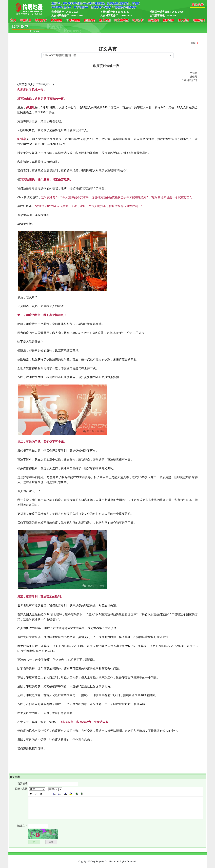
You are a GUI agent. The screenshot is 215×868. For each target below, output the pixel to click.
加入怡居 (197, 5)
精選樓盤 (56, 20)
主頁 (13, 20)
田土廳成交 (121, 20)
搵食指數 (169, 20)
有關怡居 (26, 20)
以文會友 (41, 20)
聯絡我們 (199, 20)
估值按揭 (89, 20)
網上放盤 (105, 20)
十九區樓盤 (73, 20)
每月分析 (138, 20)
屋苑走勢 (153, 20)
